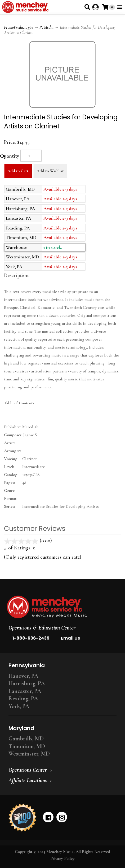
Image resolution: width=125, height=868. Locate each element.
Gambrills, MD (26, 739)
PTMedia (46, 27)
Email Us (70, 638)
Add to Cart (18, 171)
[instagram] (62, 817)
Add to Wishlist (50, 171)
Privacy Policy (63, 858)
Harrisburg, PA (27, 683)
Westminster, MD (29, 754)
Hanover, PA (23, 676)
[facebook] (48, 817)
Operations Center (28, 770)
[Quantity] (31, 156)
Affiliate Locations (28, 780)
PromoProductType (19, 27)
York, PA (19, 706)
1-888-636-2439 (31, 638)
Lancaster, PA (25, 691)
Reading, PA (23, 698)
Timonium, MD (27, 746)
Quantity (10, 156)
